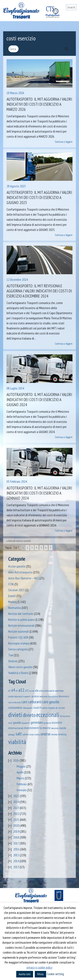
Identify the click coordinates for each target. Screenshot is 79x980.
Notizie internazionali (21, 625)
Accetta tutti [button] (25, 974)
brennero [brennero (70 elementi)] (64, 696)
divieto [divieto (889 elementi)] (29, 715)
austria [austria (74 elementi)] (35, 696)
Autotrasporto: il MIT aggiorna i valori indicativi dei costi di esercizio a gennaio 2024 (39, 493)
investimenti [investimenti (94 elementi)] (31, 728)
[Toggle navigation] (73, 15)
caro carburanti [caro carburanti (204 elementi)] (31, 702)
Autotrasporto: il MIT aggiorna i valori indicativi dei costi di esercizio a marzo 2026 (39, 104)
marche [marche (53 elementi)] (63, 728)
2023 (16, 808)
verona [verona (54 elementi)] (54, 734)
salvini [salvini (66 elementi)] (26, 734)
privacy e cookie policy (39, 967)
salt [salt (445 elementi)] (19, 734)
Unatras (13, 661)
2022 (16, 814)
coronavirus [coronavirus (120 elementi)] (15, 707)
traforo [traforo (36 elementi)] (37, 735)
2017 (16, 843)
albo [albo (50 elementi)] (37, 691)
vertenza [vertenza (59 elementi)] (62, 734)
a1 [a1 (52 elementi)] (9, 691)
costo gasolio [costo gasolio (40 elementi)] (28, 708)
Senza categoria (18, 649)
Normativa (15, 608)
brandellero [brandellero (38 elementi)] (53, 696)
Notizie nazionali (19, 631)
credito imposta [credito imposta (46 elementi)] (48, 708)
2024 (16, 802)
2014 (16, 861)
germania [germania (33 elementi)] (47, 723)
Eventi (12, 596)
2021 (16, 820)
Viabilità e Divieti (18, 673)
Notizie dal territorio (21, 614)
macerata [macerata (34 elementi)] (55, 728)
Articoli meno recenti (19, 541)
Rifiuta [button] (40, 974)
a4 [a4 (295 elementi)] (13, 690)
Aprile (20, 772)
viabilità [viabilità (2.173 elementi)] (17, 742)
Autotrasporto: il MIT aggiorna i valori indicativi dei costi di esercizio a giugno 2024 (39, 400)
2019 (16, 831)
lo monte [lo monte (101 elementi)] (45, 728)
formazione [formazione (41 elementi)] (65, 716)
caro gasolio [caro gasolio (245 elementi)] (51, 702)
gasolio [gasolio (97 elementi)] (17, 722)
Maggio (21, 766)
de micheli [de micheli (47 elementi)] (60, 708)
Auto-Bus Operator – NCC (23, 578)
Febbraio (22, 784)
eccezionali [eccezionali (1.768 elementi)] (48, 715)
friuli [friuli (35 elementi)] (10, 723)
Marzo (20, 778)
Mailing (13, 602)
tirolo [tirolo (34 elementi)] (32, 735)
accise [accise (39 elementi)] (32, 691)
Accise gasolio (17, 566)
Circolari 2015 (16, 590)
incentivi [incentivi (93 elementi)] (57, 723)
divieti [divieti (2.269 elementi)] (15, 715)
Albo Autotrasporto (20, 572)
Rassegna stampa (19, 643)
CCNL (11, 584)
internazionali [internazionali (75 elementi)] (16, 728)
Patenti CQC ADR (18, 637)
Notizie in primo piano (21, 620)
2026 (16, 760)
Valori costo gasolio (20, 667)
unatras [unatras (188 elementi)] (46, 734)
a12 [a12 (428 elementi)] (21, 690)
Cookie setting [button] (55, 974)
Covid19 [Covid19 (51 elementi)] (37, 708)
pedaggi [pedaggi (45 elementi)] (12, 734)
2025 (16, 796)
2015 (16, 855)
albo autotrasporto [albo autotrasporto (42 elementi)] (47, 691)
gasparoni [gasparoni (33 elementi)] (26, 723)
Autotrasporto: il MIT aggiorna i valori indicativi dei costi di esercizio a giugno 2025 (39, 197)
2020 (16, 825)
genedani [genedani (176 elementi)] (37, 722)
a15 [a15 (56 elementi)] (27, 691)
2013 (16, 867)
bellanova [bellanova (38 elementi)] (44, 696)
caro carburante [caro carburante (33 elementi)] (15, 702)
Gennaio (22, 790)
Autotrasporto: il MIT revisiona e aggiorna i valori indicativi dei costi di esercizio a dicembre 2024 (39, 291)
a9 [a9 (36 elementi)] (17, 691)
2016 (16, 849)
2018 (16, 837)
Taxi (11, 655)
